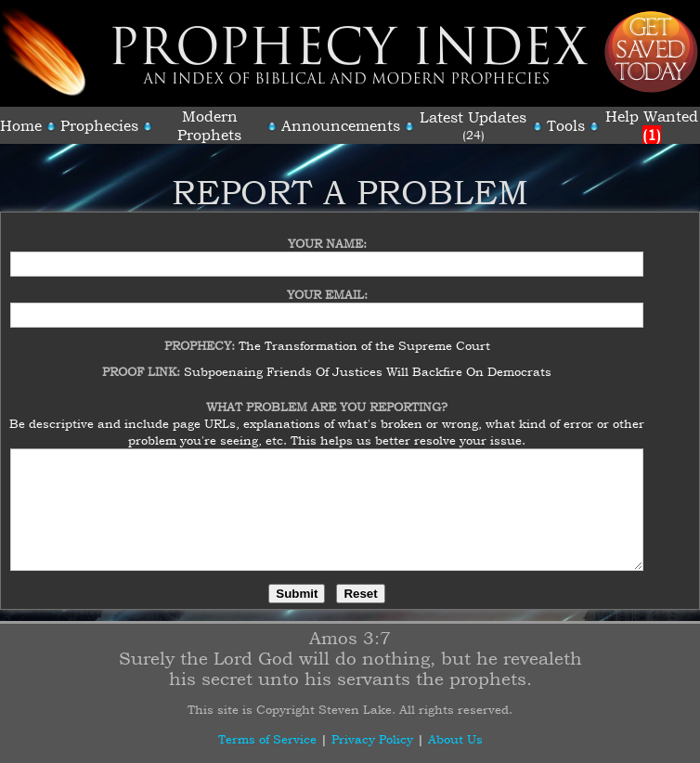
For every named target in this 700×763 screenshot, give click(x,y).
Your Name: (327, 232)
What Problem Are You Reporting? (327, 395)
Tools (566, 125)
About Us (455, 739)
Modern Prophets (209, 125)
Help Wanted (652, 125)
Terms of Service (267, 739)
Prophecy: (201, 334)
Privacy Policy (372, 739)
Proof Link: (143, 360)
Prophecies (99, 125)
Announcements (341, 125)
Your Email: (327, 283)
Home (21, 125)
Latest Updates (473, 117)
